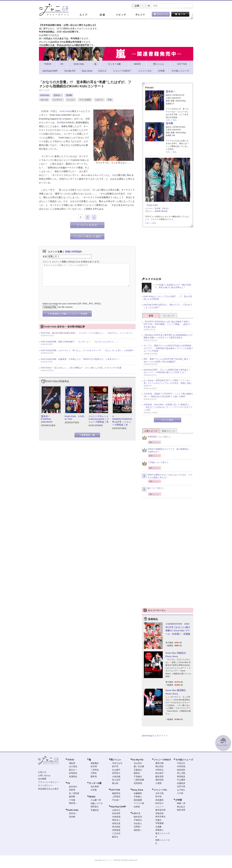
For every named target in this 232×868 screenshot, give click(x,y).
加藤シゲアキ (97, 804)
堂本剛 (69, 96)
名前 (45, 257)
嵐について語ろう (153, 490)
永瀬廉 (158, 827)
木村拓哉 (181, 767)
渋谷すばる (117, 764)
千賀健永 (138, 777)
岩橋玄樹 (159, 814)
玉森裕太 (138, 770)
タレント (140, 15)
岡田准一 (73, 804)
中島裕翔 (116, 817)
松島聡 (137, 807)
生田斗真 (181, 787)
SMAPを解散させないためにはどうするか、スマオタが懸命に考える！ (167, 476)
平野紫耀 (159, 824)
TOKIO (71, 760)
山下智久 (181, 790)
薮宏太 (115, 837)
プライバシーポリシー (48, 783)
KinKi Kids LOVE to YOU (74, 418)
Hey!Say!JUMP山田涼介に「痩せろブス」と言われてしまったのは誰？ (168, 306)
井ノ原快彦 (74, 794)
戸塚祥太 (138, 820)
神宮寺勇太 (160, 817)
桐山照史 (159, 767)
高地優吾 (159, 800)
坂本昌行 (73, 787)
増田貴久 (95, 807)
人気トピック (151, 431)
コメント (47, 262)
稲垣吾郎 (181, 770)
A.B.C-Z (136, 814)
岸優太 (158, 820)
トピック (121, 15)
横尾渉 (137, 773)
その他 (180, 793)
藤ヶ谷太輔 (139, 767)
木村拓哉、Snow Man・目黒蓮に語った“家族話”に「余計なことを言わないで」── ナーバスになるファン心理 (168, 408)
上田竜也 (116, 797)
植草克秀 (181, 810)
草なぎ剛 (181, 773)
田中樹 (158, 797)
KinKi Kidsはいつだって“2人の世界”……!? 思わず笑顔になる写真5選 (168, 298)
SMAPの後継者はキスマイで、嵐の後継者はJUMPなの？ (165, 451)
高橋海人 (159, 830)
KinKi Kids (45, 96)
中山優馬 (181, 780)
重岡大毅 (159, 764)
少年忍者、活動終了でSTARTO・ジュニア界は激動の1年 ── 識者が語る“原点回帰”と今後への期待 (168, 395)
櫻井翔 (94, 777)
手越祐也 (95, 810)
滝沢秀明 (95, 787)
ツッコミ (71, 100)
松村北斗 (159, 804)
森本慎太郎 (160, 810)
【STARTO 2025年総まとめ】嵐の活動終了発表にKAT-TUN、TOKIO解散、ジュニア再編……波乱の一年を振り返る (168, 325)
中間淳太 (159, 770)
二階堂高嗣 (139, 780)
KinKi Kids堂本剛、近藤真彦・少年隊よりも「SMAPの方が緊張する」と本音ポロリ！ (80, 359)
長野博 (72, 790)
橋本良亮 (138, 817)
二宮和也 (95, 770)
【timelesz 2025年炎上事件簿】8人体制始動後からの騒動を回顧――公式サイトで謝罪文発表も (168, 337)
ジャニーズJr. (160, 790)
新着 (151, 316)
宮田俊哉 (138, 784)
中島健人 (138, 797)
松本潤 (94, 767)
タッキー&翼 (95, 783)
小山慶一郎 (96, 800)
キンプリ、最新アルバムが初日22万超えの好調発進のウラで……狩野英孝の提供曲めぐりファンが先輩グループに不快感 (168, 349)
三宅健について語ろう (155, 464)
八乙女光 (116, 834)
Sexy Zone (138, 790)
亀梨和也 (116, 794)
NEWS (92, 797)
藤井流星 (159, 777)
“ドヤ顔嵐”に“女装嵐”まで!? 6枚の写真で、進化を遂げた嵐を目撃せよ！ (173, 287)
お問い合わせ (44, 776)
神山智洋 (159, 773)
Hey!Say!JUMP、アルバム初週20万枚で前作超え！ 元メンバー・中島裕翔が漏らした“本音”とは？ (168, 371)
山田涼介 (116, 810)
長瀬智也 (73, 777)
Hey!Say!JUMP (118, 807)
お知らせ (42, 772)
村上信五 (116, 780)
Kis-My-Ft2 (138, 760)
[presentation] (69, 292)
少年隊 (179, 800)
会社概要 (42, 779)
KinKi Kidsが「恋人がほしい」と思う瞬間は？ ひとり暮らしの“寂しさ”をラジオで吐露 (81, 368)
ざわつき (44, 100)
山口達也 (73, 767)
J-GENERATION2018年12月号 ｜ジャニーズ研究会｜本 (122, 421)
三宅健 (72, 800)
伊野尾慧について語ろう (156, 438)
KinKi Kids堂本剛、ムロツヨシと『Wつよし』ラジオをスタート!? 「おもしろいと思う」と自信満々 (87, 351)
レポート (99, 100)
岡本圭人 (116, 820)
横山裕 (115, 784)
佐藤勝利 (138, 794)
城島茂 (72, 764)
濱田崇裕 (159, 780)
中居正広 (181, 764)
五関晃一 (138, 827)
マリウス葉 (139, 804)
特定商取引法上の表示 (48, 789)
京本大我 (159, 794)
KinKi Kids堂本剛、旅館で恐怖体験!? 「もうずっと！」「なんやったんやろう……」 (80, 342)
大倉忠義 (116, 777)
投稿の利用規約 (73, 252)
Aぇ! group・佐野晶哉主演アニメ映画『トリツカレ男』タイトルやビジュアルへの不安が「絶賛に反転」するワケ (168, 383)
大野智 (94, 773)
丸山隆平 (116, 770)
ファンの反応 (85, 100)
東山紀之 (181, 807)
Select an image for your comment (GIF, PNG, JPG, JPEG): (72, 304)
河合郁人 (138, 824)
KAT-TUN (115, 790)
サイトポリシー (45, 786)
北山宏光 (138, 764)
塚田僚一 (138, 830)
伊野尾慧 (116, 830)
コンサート (58, 100)
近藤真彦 (181, 784)
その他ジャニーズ (184, 760)
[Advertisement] (168, 254)
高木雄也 (116, 827)
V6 (69, 783)
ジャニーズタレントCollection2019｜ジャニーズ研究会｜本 (99, 420)
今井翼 (94, 790)
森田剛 (72, 797)
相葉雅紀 (95, 764)
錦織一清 (181, 804)
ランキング (168, 316)
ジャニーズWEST (162, 760)
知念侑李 (116, 814)
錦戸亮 (115, 767)
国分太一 (73, 770)
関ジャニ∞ (116, 760)
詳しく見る (172, 120)
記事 (102, 15)
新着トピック (169, 431)
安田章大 (116, 773)
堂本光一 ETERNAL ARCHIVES (47, 420)
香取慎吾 (181, 777)
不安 (110, 100)
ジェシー (159, 807)
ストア (83, 15)
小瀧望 (158, 784)
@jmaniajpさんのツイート (155, 736)
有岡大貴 (116, 824)
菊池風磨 (138, 800)
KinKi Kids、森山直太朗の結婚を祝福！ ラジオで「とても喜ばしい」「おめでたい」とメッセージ (87, 333)
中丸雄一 (116, 800)
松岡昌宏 (73, 773)
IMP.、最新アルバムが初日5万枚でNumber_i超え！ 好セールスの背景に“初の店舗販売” (168, 361)
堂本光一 (58, 96)
